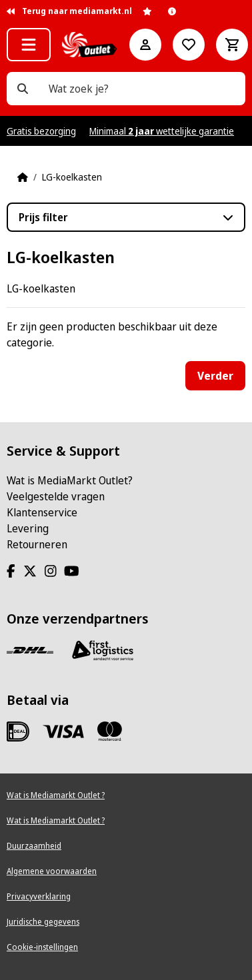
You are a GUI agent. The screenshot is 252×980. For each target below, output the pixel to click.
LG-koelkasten (72, 177)
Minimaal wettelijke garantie (162, 131)
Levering (28, 528)
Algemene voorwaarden (52, 871)
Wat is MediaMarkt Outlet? (70, 480)
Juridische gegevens (43, 922)
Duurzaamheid (34, 846)
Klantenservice (42, 512)
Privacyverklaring (39, 896)
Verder (215, 376)
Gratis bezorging (41, 131)
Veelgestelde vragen (56, 496)
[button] (29, 45)
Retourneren (37, 544)
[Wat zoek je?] (23, 89)
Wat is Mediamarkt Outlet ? (56, 795)
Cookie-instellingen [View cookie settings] (42, 947)
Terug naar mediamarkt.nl (69, 11)
